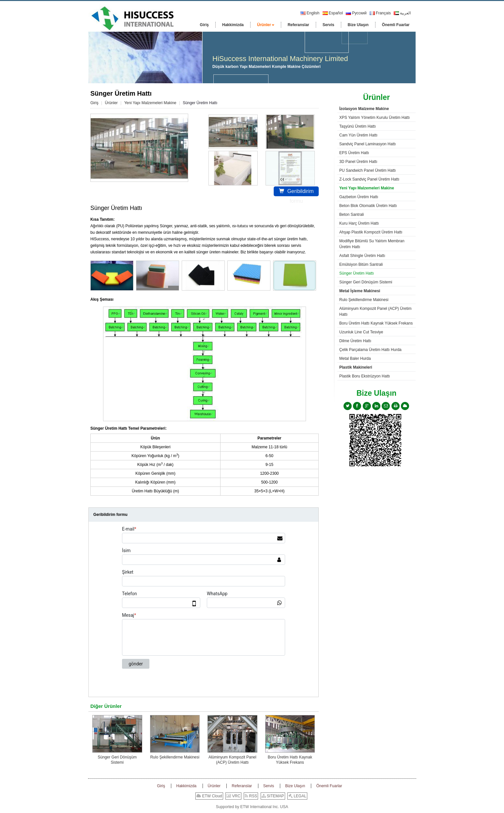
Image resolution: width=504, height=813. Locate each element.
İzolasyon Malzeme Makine (364, 109)
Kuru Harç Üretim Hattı (359, 223)
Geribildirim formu (296, 192)
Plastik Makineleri (356, 367)
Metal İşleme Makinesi (360, 291)
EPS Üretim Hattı (354, 153)
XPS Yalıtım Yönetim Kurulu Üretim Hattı (374, 118)
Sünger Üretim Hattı (357, 273)
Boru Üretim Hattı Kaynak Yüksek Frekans (290, 760)
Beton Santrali (351, 215)
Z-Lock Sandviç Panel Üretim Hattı (369, 179)
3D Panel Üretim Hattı (358, 162)
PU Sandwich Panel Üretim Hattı (367, 170)
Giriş (94, 103)
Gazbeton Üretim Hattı (359, 197)
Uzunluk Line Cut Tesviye (361, 332)
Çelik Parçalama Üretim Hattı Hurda (370, 350)
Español (333, 13)
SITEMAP (273, 796)
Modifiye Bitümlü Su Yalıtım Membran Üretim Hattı (372, 244)
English (310, 13)
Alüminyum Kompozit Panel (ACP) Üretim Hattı (232, 760)
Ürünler (111, 103)
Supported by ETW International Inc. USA (252, 807)
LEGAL (297, 796)
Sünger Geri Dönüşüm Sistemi (117, 760)
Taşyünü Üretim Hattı (358, 126)
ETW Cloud (209, 796)
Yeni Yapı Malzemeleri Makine (150, 103)
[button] (266, 25)
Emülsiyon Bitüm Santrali (361, 264)
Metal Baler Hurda (355, 359)
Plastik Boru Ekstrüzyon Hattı (365, 376)
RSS (251, 796)
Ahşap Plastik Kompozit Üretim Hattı (371, 232)
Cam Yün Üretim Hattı (358, 135)
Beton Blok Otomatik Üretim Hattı (368, 206)
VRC (233, 796)
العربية (402, 13)
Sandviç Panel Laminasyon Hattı (367, 144)
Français (380, 13)
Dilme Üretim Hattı (355, 341)
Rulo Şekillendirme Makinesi (175, 757)
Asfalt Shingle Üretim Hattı (362, 256)
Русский (356, 13)
